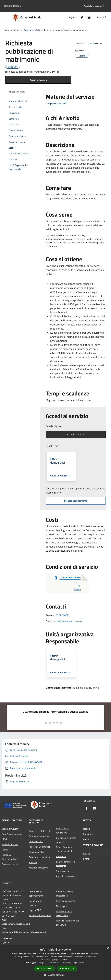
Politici (5, 850)
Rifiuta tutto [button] (67, 968)
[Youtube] (88, 17)
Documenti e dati (10, 864)
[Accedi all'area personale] (93, 6)
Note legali (61, 906)
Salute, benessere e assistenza (66, 864)
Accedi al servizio (38, 80)
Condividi (82, 44)
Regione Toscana (13, 6)
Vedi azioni (96, 44)
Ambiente (61, 856)
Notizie (87, 829)
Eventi (86, 859)
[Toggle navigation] (6, 17)
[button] (55, 975)
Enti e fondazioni (10, 844)
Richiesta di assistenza (40, 915)
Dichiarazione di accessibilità (64, 913)
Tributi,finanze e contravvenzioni (64, 849)
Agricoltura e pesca (65, 876)
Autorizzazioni (63, 871)
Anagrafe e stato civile (35, 30)
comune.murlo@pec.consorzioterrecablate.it (24, 932)
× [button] (108, 948)
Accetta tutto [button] (44, 969)
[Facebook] (81, 17)
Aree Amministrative (12, 834)
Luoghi (87, 854)
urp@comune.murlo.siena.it (16, 924)
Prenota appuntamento (76, 501)
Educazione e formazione (63, 831)
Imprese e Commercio (39, 847)
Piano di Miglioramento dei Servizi (67, 923)
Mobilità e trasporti (38, 868)
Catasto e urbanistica (39, 857)
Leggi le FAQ (35, 910)
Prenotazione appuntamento (36, 894)
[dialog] (55, 963)
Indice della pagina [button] (17, 92)
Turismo (33, 862)
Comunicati (89, 834)
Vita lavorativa (36, 841)
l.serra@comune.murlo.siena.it (68, 621)
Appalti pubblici (36, 852)
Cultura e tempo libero (40, 836)
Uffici (4, 839)
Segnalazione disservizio (35, 903)
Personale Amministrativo (9, 857)
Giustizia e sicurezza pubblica (66, 840)
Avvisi (86, 839)
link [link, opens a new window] (83, 963)
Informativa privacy (66, 901)
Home (6, 30)
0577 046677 (63, 615)
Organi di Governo (11, 829)
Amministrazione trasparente (64, 894)
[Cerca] (105, 17)
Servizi (17, 30)
